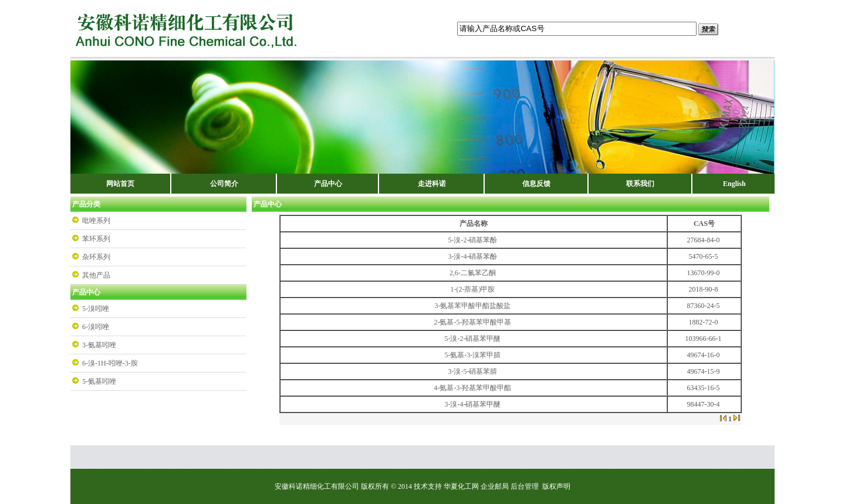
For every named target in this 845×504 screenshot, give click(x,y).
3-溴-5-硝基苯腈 (472, 371)
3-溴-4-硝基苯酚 (472, 256)
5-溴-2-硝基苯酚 (472, 240)
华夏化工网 (461, 486)
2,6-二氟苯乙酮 (473, 273)
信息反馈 (536, 184)
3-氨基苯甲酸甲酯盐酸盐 (472, 306)
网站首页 (120, 184)
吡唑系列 (96, 221)
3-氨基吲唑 (99, 345)
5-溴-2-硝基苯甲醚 (472, 339)
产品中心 (328, 184)
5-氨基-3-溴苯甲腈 (472, 355)
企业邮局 (495, 486)
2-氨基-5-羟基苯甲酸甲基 (472, 322)
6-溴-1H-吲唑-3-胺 (110, 363)
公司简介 (224, 184)
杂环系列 (96, 257)
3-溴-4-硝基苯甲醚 (472, 404)
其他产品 (96, 275)
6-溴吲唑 (96, 327)
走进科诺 (432, 184)
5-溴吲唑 (96, 309)
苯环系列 (96, 239)
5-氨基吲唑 (99, 381)
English (734, 184)
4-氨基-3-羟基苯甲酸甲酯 (472, 388)
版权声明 (556, 486)
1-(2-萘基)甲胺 (473, 289)
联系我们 (640, 184)
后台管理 (525, 486)
